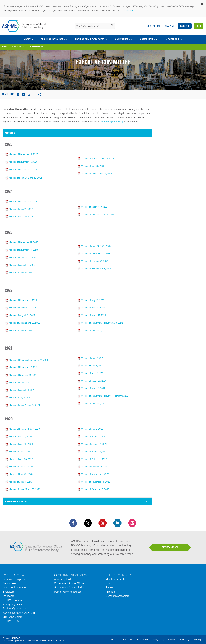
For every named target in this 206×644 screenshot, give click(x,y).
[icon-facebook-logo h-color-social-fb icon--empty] (73, 523)
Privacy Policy (158, 639)
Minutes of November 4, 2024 (23, 201)
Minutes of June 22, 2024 (21, 209)
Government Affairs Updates (70, 587)
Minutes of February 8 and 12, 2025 (26, 178)
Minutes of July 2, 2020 (92, 429)
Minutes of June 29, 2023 (21, 272)
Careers (172, 639)
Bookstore (185, 26)
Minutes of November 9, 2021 (23, 375)
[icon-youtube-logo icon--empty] (103, 523)
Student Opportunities (15, 608)
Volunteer (158, 26)
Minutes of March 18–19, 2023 (96, 254)
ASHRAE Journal (13, 600)
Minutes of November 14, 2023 (23, 250)
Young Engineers (12, 604)
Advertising (184, 639)
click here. (130, 11)
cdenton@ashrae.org (112, 122)
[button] (202, 5)
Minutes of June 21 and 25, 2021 (25, 405)
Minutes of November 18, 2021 (23, 367)
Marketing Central (13, 617)
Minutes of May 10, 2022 (93, 300)
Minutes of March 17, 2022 (94, 315)
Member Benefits (115, 579)
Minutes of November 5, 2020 (95, 474)
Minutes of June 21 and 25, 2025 (97, 174)
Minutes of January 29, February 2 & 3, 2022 (102, 323)
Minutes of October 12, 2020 (94, 467)
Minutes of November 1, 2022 (23, 300)
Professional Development (90, 39)
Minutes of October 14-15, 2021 (24, 382)
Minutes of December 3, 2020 (95, 489)
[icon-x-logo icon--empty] (88, 523)
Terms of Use (142, 639)
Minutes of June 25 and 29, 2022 (25, 323)
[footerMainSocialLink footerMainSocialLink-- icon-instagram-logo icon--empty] (133, 523)
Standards (8, 596)
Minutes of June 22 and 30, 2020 (25, 489)
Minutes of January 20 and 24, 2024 (98, 214)
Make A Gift (170, 26)
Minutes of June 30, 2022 (21, 330)
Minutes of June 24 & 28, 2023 (96, 246)
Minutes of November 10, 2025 (23, 169)
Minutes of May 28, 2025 (93, 166)
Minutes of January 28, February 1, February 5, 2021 (105, 396)
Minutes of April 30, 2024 (19, 216)
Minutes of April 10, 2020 (21, 444)
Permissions (127, 639)
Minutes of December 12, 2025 (23, 154)
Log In (199, 26)
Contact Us (112, 639)
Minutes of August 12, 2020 (94, 444)
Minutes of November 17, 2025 (23, 162)
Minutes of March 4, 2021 (93, 388)
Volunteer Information (15, 587)
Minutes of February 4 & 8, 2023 (96, 269)
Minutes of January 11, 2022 (94, 330)
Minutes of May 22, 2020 (21, 474)
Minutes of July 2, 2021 (20, 397)
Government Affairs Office (69, 583)
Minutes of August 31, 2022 (22, 315)
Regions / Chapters (14, 579)
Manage (110, 592)
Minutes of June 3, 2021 (92, 358)
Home (4, 46)
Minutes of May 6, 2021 (92, 366)
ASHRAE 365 (11, 621)
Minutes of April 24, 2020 (21, 459)
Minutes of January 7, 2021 (94, 403)
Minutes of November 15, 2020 (96, 482)
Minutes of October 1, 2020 (94, 459)
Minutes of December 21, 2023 (24, 242)
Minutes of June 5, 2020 (20, 482)
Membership (173, 39)
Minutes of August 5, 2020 (94, 436)
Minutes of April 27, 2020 (21, 467)
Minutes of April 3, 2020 (20, 436)
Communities (147, 39)
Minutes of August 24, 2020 (94, 452)
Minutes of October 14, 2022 (22, 308)
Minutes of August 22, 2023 (22, 265)
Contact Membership (117, 596)
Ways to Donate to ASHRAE (19, 613)
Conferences (122, 39)
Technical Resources (53, 39)
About (27, 39)
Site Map (197, 639)
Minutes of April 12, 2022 (93, 308)
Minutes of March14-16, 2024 (93, 207)
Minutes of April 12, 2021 (93, 373)
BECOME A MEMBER (170, 547)
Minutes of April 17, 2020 (21, 452)
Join (149, 26)
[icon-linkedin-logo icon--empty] (118, 523)
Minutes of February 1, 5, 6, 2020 (24, 429)
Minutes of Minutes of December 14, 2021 (29, 360)
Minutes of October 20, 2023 (23, 257)
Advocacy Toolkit (64, 579)
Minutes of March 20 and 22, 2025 (97, 158)
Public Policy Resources (68, 592)
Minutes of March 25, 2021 (94, 381)
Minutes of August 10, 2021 (22, 390)
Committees (37, 47)
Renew (110, 587)
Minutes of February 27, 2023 (95, 261)
